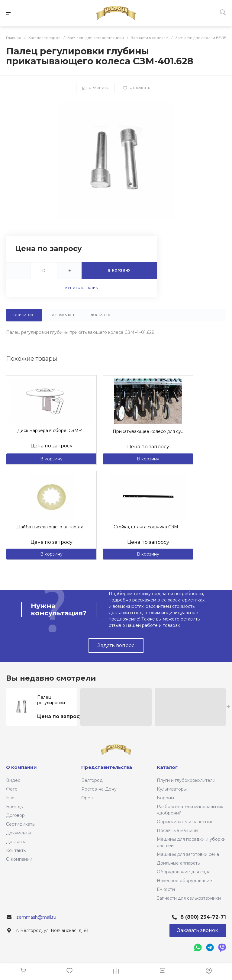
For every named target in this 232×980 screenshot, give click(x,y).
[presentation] (228, 707)
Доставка (16, 842)
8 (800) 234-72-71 (203, 917)
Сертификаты (21, 824)
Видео (13, 780)
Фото (12, 789)
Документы (18, 833)
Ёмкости (166, 889)
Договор (15, 815)
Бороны (165, 798)
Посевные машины (177, 830)
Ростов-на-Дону (99, 789)
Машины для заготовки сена (188, 854)
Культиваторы (172, 789)
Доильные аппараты (179, 863)
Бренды (15, 807)
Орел (87, 798)
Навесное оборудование (184, 881)
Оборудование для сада (184, 872)
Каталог (167, 767)
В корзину (51, 459)
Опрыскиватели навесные (185, 822)
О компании (19, 859)
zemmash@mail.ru (36, 917)
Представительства (107, 767)
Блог (11, 798)
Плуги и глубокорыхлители (186, 780)
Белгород (92, 780)
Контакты (16, 850)
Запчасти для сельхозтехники (189, 898)
